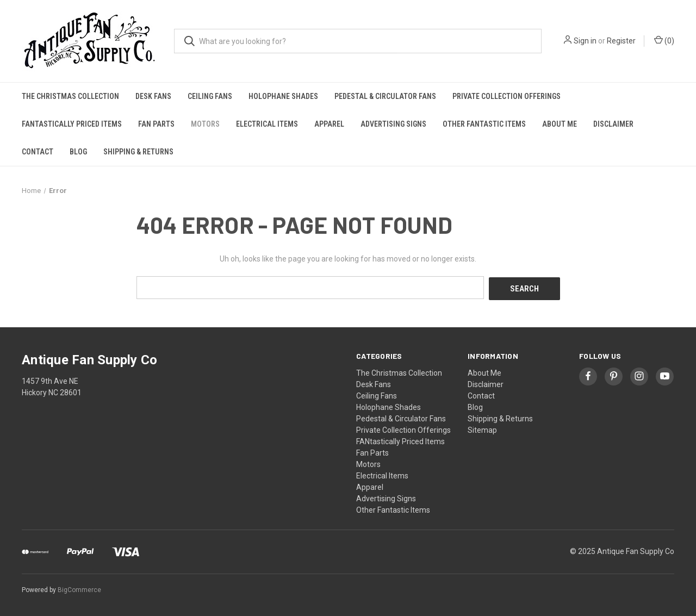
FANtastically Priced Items (72, 124)
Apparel (329, 124)
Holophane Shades (283, 96)
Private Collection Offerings (507, 96)
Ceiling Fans (210, 96)
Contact (38, 152)
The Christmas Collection (70, 96)
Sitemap (482, 428)
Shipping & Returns (138, 152)
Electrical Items (267, 124)
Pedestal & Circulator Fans (385, 96)
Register (621, 41)
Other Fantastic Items (484, 124)
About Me (560, 124)
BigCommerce (79, 588)
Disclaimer (613, 124)
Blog (78, 152)
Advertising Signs (393, 124)
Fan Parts (156, 124)
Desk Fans (153, 96)
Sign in (585, 41)
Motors (205, 124)
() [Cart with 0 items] (664, 40)
